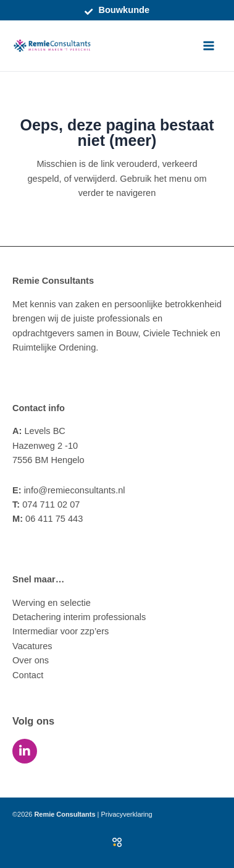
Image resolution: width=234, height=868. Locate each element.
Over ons (31, 660)
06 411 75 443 (48, 519)
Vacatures (32, 646)
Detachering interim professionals (79, 617)
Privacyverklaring (126, 814)
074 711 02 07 (46, 504)
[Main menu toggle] (209, 46)
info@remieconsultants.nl (69, 490)
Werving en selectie (52, 603)
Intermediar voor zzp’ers (61, 631)
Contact (28, 675)
